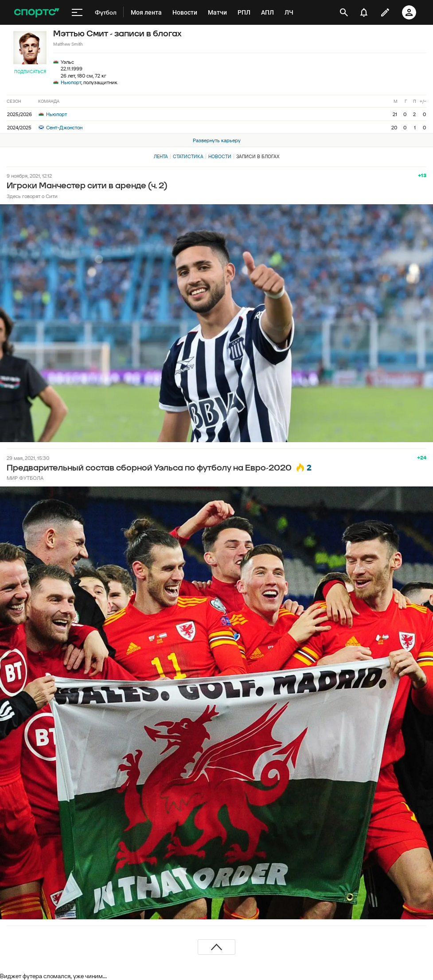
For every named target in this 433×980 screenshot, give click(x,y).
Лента (161, 156)
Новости (220, 156)
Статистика (188, 156)
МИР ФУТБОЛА (25, 478)
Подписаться (30, 72)
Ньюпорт (71, 82)
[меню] (77, 12)
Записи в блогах (258, 156)
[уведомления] (364, 12)
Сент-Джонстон (60, 127)
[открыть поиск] (344, 12)
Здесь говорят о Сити (32, 196)
